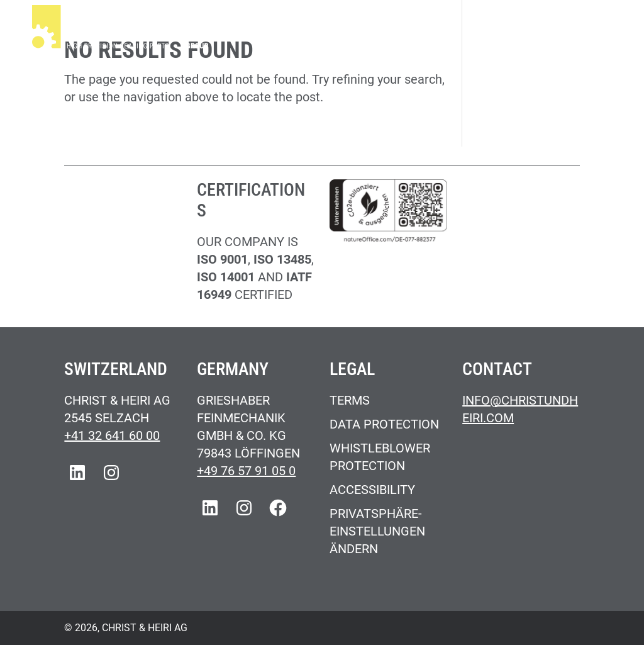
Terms (350, 400)
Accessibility (372, 490)
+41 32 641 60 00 (112, 435)
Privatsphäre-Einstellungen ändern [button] (377, 531)
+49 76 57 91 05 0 (246, 471)
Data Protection (384, 424)
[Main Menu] (598, 29)
